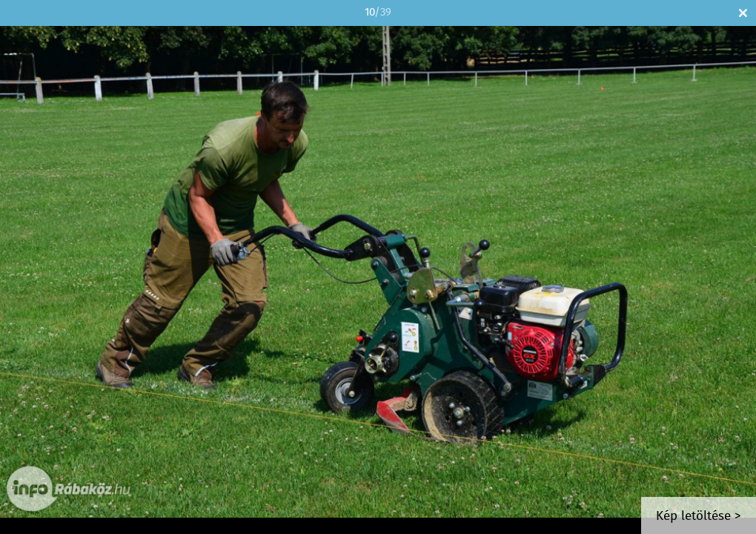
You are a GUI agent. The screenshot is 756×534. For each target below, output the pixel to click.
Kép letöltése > (699, 517)
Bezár (743, 13)
